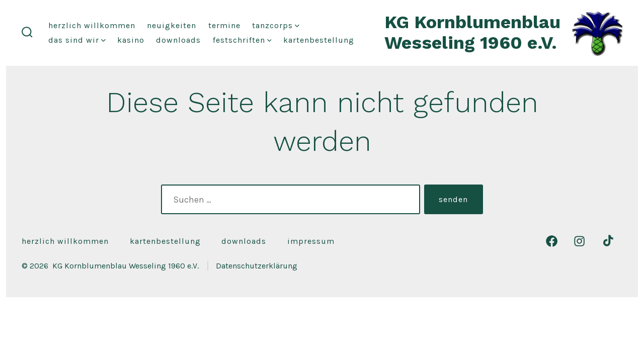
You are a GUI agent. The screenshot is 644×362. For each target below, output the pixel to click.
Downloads (178, 40)
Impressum (311, 241)
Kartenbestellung (319, 40)
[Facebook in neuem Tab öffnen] (552, 241)
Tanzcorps (276, 25)
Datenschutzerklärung (257, 266)
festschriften (242, 40)
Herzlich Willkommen (92, 25)
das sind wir (77, 40)
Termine (224, 25)
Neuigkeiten (172, 25)
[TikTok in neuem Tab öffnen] (607, 241)
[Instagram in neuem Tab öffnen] (579, 241)
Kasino (131, 40)
